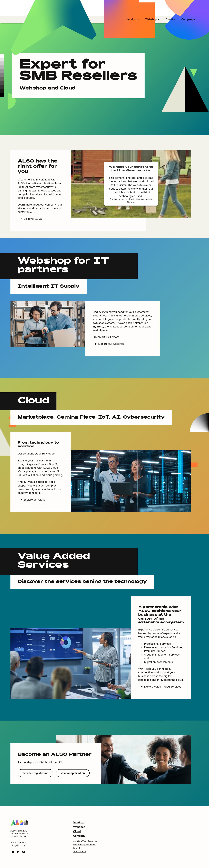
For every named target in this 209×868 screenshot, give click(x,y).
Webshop (79, 827)
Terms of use (79, 852)
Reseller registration (35, 773)
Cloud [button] (169, 19)
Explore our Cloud (35, 500)
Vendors (79, 822)
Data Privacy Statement (84, 845)
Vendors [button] (132, 19)
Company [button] (188, 19)
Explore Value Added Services (163, 687)
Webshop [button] (151, 19)
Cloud (77, 831)
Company (79, 836)
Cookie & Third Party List (85, 841)
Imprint (76, 848)
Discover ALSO (33, 219)
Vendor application (73, 773)
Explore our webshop (111, 344)
